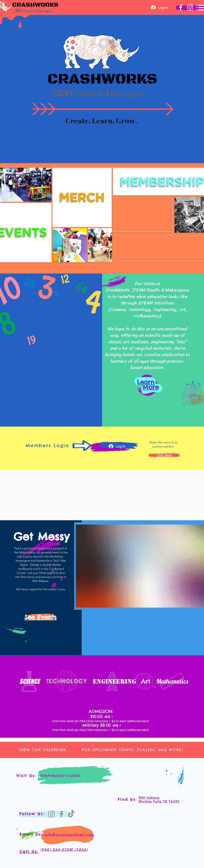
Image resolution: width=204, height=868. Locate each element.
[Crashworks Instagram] (190, 8)
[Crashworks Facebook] (181, 8)
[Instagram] (51, 814)
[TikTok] (71, 814)
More (151, 387)
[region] (82, 197)
